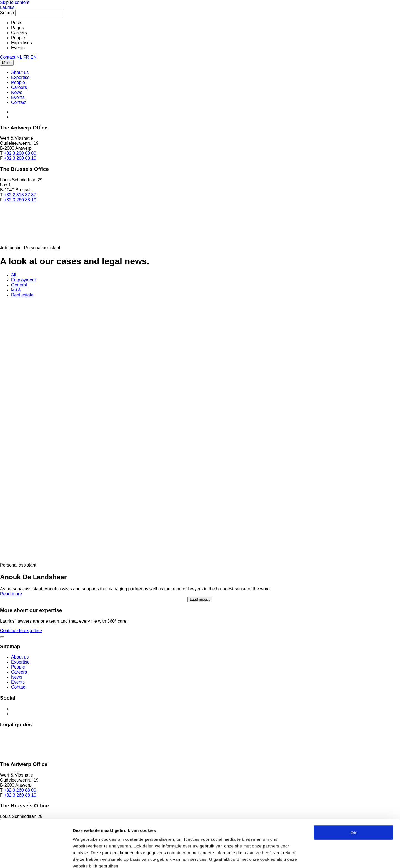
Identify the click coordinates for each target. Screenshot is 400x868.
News (17, 92)
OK (354, 801)
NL (19, 57)
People (18, 82)
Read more (11, 594)
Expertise (20, 77)
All (14, 275)
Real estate (22, 295)
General (19, 285)
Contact (8, 57)
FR (26, 57)
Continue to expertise (21, 631)
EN (34, 57)
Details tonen (300, 857)
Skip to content (15, 2)
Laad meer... (200, 599)
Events (18, 97)
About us (20, 72)
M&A (16, 290)
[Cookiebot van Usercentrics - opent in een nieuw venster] (36, 857)
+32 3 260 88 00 (20, 153)
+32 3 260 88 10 (20, 158)
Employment (23, 280)
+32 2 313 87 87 (20, 195)
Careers (19, 87)
